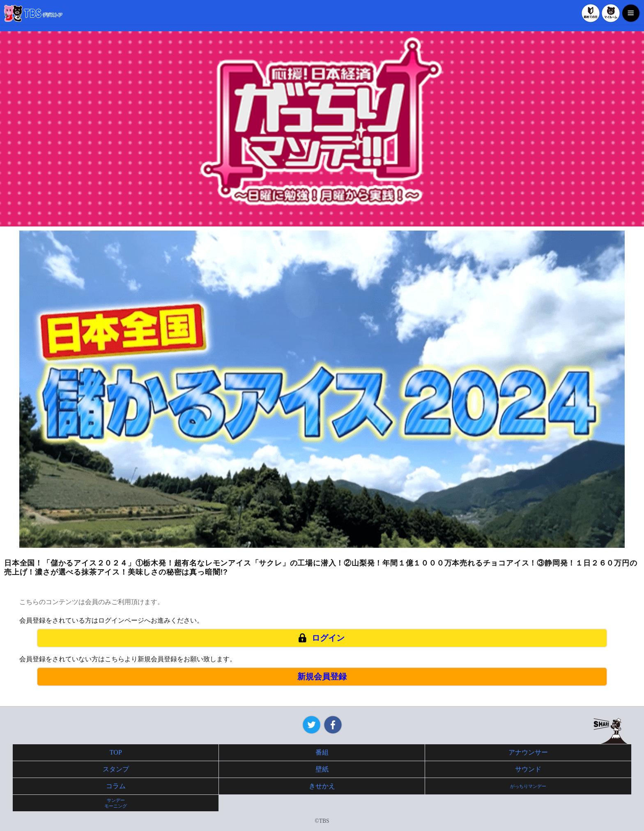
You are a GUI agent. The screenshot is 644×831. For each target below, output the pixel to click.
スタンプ (116, 769)
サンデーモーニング (116, 803)
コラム (116, 786)
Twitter (312, 725)
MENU (631, 13)
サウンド (528, 769)
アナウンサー (528, 752)
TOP (116, 752)
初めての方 (591, 13)
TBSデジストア (33, 13)
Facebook (333, 725)
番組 (322, 752)
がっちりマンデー (528, 786)
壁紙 (322, 769)
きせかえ (322, 786)
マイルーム (611, 13)
